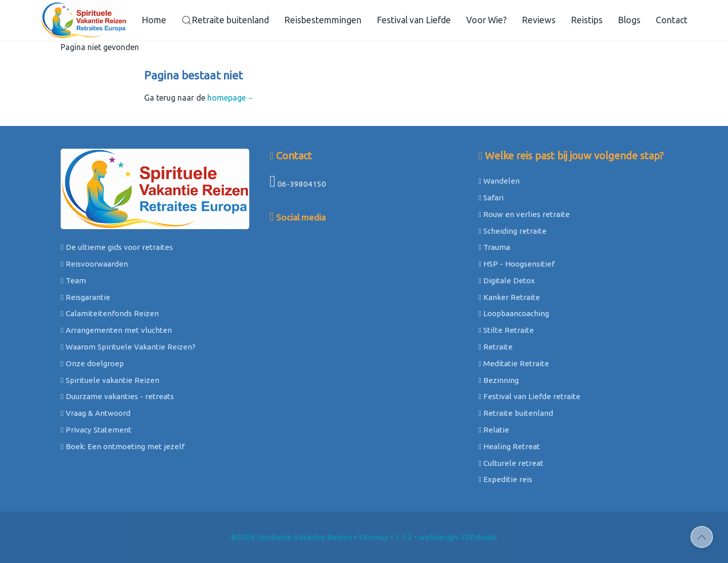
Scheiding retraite (512, 231)
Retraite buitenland (225, 20)
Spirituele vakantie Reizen (110, 380)
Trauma (494, 247)
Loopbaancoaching (514, 313)
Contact (672, 20)
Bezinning (498, 380)
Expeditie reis (505, 479)
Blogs (629, 20)
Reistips (587, 20)
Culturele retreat (511, 463)
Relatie (494, 430)
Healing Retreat (509, 446)
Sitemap (374, 537)
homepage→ (231, 98)
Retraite (495, 347)
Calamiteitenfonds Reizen (110, 313)
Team (73, 280)
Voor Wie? (486, 20)
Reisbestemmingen (323, 20)
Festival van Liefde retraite (529, 396)
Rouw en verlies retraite (524, 214)
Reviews (539, 20)
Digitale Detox (507, 280)
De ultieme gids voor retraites (117, 247)
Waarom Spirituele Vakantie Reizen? (128, 347)
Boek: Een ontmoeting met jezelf (123, 446)
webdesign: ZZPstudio (458, 537)
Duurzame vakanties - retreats (117, 396)
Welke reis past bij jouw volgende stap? (571, 156)
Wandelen (499, 181)
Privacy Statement (96, 430)
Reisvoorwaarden (94, 264)
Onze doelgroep (92, 363)
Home (154, 20)
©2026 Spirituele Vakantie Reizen (291, 537)
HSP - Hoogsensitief (516, 264)
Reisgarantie (85, 297)
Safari (491, 198)
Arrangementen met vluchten (116, 330)
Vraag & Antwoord (96, 413)
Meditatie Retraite (514, 363)
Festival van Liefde (414, 20)
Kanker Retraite (509, 297)
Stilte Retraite (506, 330)
